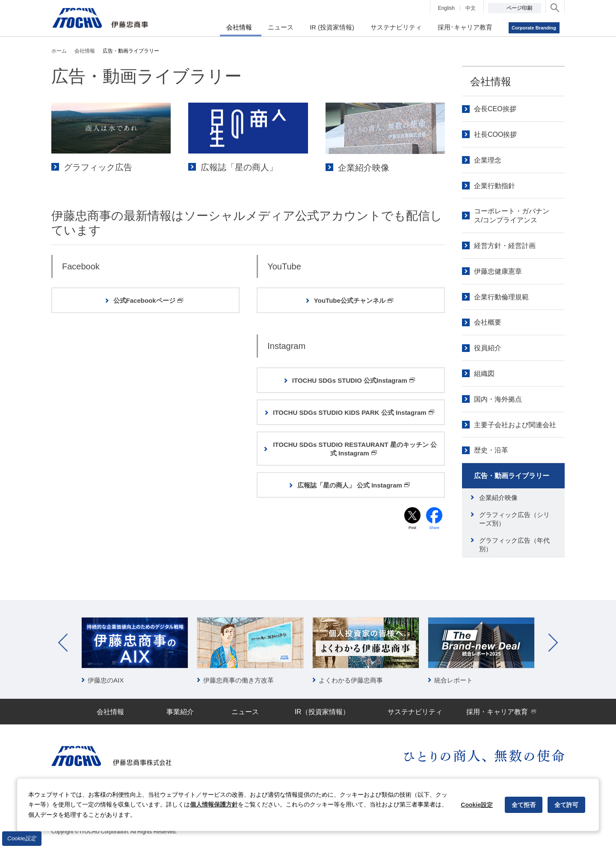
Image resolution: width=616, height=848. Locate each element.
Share (434, 529)
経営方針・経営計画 (505, 246)
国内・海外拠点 (498, 399)
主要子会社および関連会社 (515, 425)
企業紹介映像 (498, 498)
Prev (63, 643)
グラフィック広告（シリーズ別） (514, 519)
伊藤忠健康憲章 (498, 271)
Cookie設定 (22, 838)
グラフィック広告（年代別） (514, 545)
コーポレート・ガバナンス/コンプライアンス (512, 216)
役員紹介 (488, 348)
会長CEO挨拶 (495, 109)
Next (553, 643)
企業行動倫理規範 (501, 297)
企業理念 (488, 160)
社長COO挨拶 (495, 134)
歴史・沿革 (491, 450)
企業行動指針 (495, 186)
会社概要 (488, 322)
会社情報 (491, 81)
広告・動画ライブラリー (512, 476)
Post (412, 529)
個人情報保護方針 (214, 804)
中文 (471, 8)
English (446, 8)
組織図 (484, 374)
